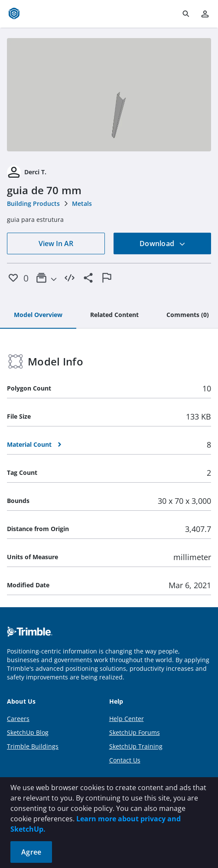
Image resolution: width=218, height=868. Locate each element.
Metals (82, 203)
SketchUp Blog (28, 732)
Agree (31, 852)
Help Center (127, 719)
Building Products (33, 203)
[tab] (38, 315)
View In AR (56, 243)
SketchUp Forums (135, 732)
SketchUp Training (136, 746)
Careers (18, 719)
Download (163, 243)
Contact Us (125, 760)
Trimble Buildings (33, 746)
